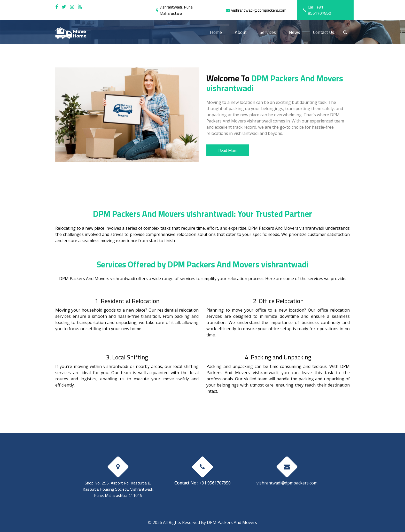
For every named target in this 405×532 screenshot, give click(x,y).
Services (268, 32)
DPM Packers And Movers (232, 522)
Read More (228, 150)
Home (219, 32)
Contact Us (324, 32)
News (294, 32)
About (241, 32)
